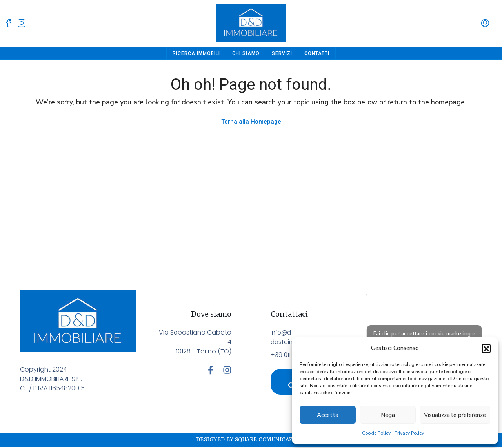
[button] (486, 348)
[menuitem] (485, 24)
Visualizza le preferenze (455, 415)
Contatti (317, 53)
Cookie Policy (376, 433)
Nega (388, 415)
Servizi (282, 53)
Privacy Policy (409, 433)
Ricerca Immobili (196, 53)
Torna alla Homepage (251, 122)
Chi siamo (246, 53)
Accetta (328, 415)
